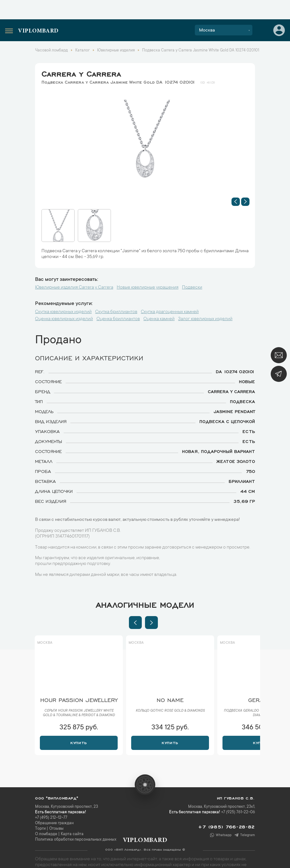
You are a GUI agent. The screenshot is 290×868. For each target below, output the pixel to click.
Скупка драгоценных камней (170, 312)
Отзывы (56, 829)
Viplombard (38, 31)
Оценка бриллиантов (118, 319)
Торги (40, 829)
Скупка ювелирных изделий (63, 312)
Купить (79, 742)
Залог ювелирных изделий (205, 319)
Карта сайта (72, 834)
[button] (236, 202)
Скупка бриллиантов (116, 312)
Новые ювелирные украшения (148, 288)
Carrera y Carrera (81, 73)
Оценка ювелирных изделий (64, 319)
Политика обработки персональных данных (76, 840)
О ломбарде (46, 834)
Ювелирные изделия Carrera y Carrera (74, 288)
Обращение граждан (54, 823)
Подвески (192, 288)
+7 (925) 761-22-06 (238, 812)
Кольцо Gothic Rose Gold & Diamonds (170, 711)
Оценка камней (159, 319)
